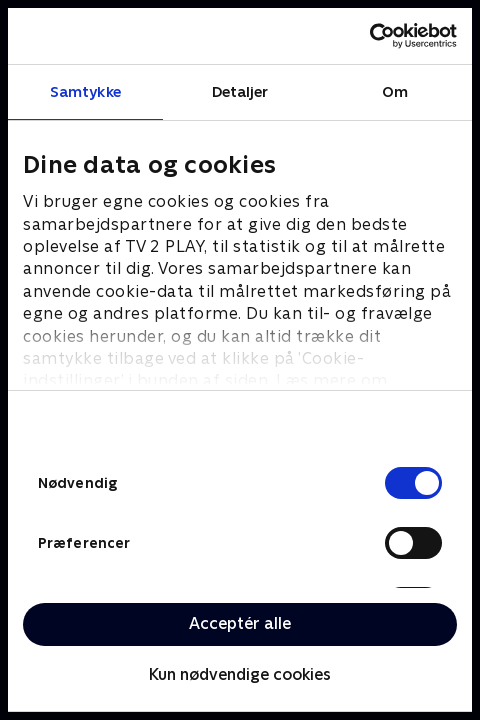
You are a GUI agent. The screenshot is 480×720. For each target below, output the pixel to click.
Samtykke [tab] (85, 91)
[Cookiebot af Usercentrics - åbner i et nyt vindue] (369, 36)
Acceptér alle (240, 623)
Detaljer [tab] (240, 91)
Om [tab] (395, 91)
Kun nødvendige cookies (240, 674)
